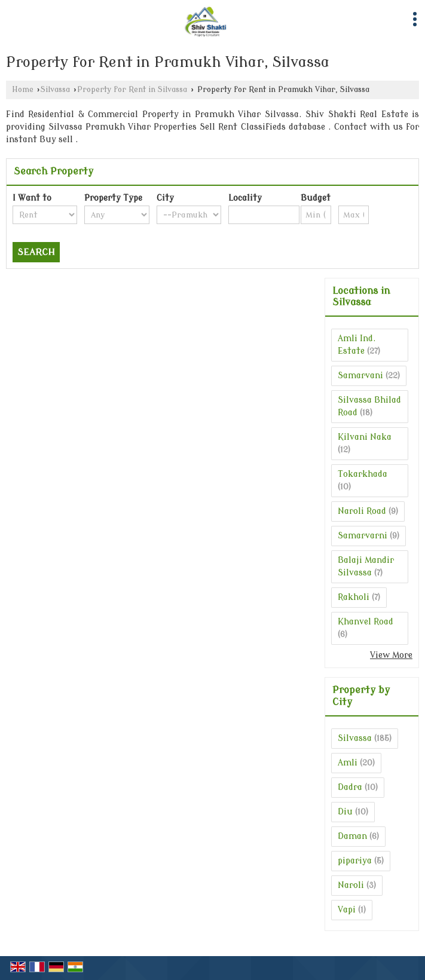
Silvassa (55, 90)
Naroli (351, 885)
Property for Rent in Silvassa (132, 90)
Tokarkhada (363, 474)
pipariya (355, 861)
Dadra (350, 787)
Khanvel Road (366, 622)
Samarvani (360, 376)
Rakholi (354, 597)
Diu (345, 812)
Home (23, 90)
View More (391, 655)
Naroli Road (362, 511)
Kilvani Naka (365, 437)
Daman (352, 836)
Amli (348, 763)
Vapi (347, 910)
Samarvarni (363, 536)
